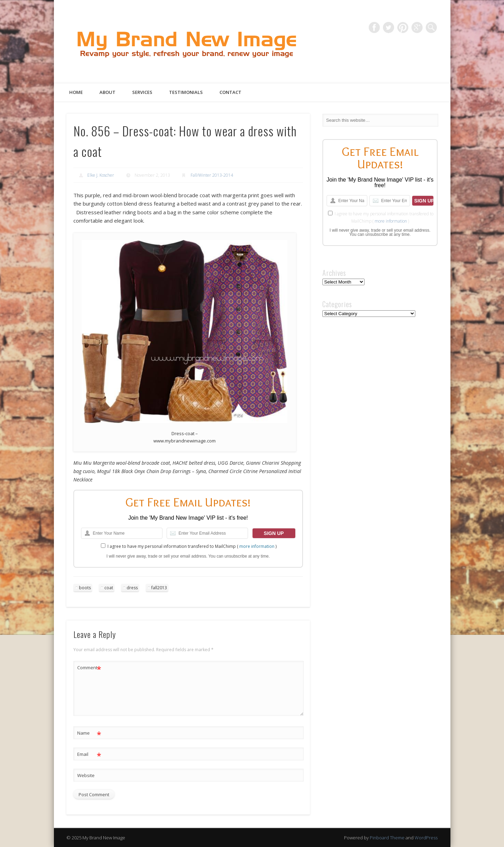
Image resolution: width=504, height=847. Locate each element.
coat (109, 588)
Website (86, 775)
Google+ (417, 27)
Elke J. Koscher (101, 175)
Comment (89, 668)
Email (89, 754)
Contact (230, 92)
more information (257, 546)
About (107, 92)
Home (76, 92)
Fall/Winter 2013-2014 (212, 175)
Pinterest (403, 27)
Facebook (374, 27)
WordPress (426, 838)
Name (89, 733)
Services (142, 92)
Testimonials (186, 92)
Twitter (389, 27)
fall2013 (159, 588)
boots (85, 588)
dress (132, 588)
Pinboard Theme (387, 838)
